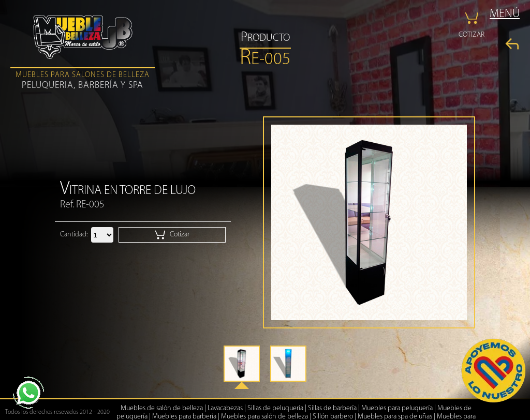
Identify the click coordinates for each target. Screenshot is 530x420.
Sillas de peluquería (275, 408)
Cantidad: (74, 235)
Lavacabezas (225, 408)
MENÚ (505, 14)
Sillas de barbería (332, 408)
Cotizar (172, 235)
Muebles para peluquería (397, 408)
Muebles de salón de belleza (162, 408)
